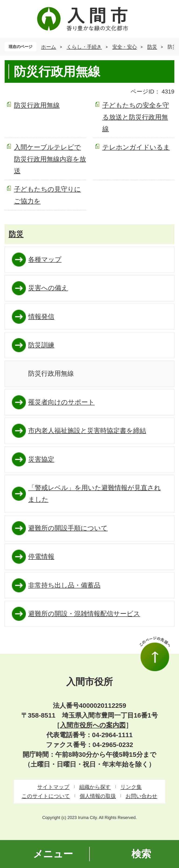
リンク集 (131, 787)
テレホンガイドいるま (136, 147)
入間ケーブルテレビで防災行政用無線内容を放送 (50, 159)
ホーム (49, 47)
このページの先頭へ (155, 654)
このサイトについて (46, 796)
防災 (152, 47)
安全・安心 (125, 47)
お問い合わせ (141, 796)
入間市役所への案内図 (93, 725)
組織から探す (95, 787)
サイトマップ (53, 787)
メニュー (53, 854)
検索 (141, 854)
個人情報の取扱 (98, 796)
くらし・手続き (84, 47)
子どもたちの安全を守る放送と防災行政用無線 (136, 117)
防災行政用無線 (37, 105)
